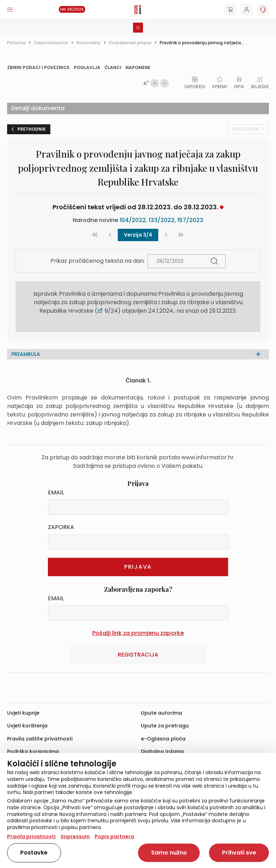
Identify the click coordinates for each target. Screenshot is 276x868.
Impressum (75, 836)
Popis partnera (114, 836)
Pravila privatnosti (31, 836)
